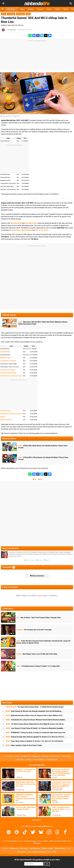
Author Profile (29, 560)
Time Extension (35, 848)
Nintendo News (60, 848)
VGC (29, 852)
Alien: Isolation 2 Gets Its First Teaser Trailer (24, 745)
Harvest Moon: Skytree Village (21, 230)
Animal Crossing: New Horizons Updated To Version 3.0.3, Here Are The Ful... (35, 737)
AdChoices (52, 841)
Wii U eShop (20, 14)
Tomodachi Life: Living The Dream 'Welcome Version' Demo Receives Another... (36, 720)
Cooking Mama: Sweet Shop (8, 361)
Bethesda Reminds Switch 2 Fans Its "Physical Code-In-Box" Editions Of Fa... (35, 715)
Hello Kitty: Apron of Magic (8, 370)
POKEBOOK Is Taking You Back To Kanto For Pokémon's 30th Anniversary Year (36, 733)
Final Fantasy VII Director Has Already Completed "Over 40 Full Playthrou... (34, 711)
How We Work (26, 756)
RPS (55, 852)
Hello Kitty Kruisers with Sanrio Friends (11, 376)
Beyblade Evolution (6, 358)
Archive (29, 760)
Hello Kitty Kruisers (6, 411)
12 (12, 646)
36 (12, 670)
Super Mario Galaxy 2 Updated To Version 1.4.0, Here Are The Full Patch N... (35, 741)
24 (12, 621)
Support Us (37, 756)
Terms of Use (66, 756)
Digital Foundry (48, 848)
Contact (45, 756)
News (4, 14)
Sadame (3, 417)
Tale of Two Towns (42, 230)
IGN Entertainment (30, 841)
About (11, 756)
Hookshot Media (12, 841)
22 (12, 633)
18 (12, 658)
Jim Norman (12, 30)
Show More (37, 820)
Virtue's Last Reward (6, 420)
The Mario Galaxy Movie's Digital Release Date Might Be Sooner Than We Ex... (35, 724)
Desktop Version (52, 760)
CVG (50, 852)
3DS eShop (11, 14)
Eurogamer (22, 852)
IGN (69, 848)
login (39, 596)
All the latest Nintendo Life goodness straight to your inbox (37, 860)
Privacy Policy (55, 756)
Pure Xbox (24, 848)
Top (5, 756)
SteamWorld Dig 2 (5, 352)
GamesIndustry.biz (40, 852)
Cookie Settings (39, 760)
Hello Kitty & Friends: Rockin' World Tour (11, 414)
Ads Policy (20, 760)
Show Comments (37, 576)
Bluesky (39, 560)
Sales (28, 14)
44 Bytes (46, 841)
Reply (47, 560)
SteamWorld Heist (31, 223)
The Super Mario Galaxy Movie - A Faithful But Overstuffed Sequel (35, 707)
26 (41, 479)
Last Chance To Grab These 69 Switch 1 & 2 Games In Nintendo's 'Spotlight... (35, 728)
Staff (17, 756)
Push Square (14, 848)
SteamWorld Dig (16, 223)
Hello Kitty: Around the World (8, 373)
